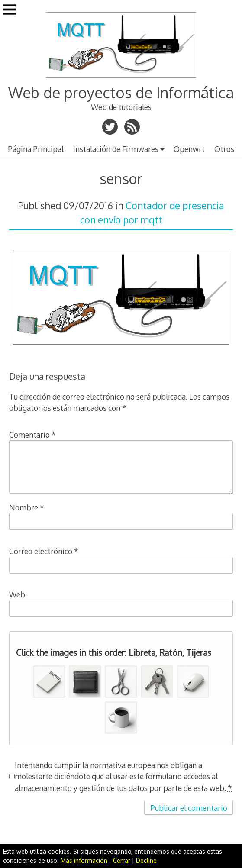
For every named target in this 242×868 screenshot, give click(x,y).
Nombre (27, 507)
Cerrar (122, 860)
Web (17, 594)
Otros (224, 149)
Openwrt (189, 149)
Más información (84, 860)
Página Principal (36, 149)
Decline (146, 860)
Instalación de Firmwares (116, 149)
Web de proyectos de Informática (121, 92)
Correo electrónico (44, 551)
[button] (49, 682)
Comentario (32, 435)
